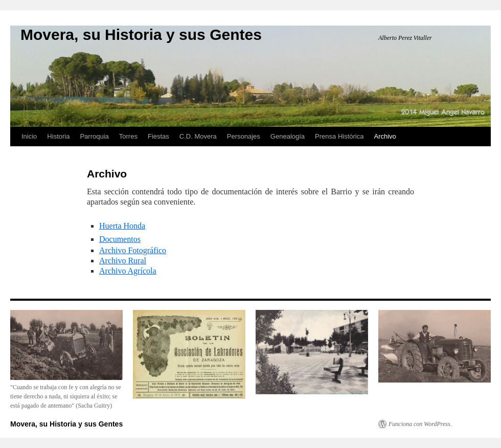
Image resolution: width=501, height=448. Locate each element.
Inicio (29, 136)
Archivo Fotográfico (133, 250)
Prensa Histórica (339, 136)
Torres (128, 136)
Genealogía (288, 136)
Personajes (244, 136)
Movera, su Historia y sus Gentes (141, 35)
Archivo (385, 136)
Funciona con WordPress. (420, 424)
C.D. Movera (198, 136)
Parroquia (94, 136)
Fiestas (158, 136)
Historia (58, 136)
